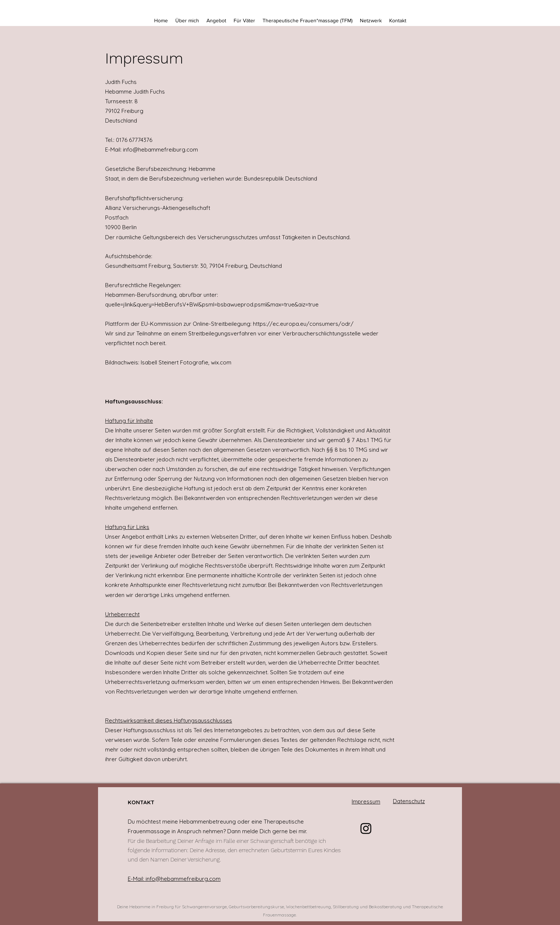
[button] (216, 20)
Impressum (366, 801)
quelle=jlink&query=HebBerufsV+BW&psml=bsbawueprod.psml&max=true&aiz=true (212, 304)
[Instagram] (366, 828)
